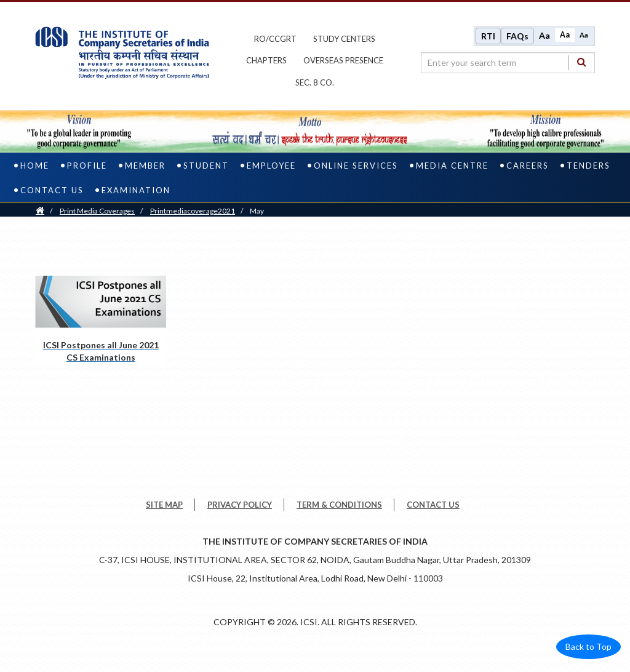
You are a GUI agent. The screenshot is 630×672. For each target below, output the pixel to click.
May (257, 211)
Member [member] (145, 166)
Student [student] (206, 166)
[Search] (581, 62)
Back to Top (588, 647)
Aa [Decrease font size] (584, 35)
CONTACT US (433, 505)
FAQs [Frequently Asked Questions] (517, 36)
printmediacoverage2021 (193, 211)
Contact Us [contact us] (52, 191)
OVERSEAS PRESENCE (343, 61)
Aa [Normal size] (565, 35)
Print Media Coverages (97, 211)
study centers (344, 39)
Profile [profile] (87, 166)
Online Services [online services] (356, 166)
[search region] (508, 63)
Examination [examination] (136, 191)
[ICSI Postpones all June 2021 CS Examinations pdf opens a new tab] (101, 321)
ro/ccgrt (275, 39)
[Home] (40, 211)
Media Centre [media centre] (452, 166)
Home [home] (35, 166)
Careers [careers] (528, 166)
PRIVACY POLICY (240, 505)
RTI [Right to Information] (488, 36)
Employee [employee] (271, 166)
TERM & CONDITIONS (339, 505)
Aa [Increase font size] (544, 35)
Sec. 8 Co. (315, 82)
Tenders (588, 166)
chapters (266, 61)
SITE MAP (164, 505)
